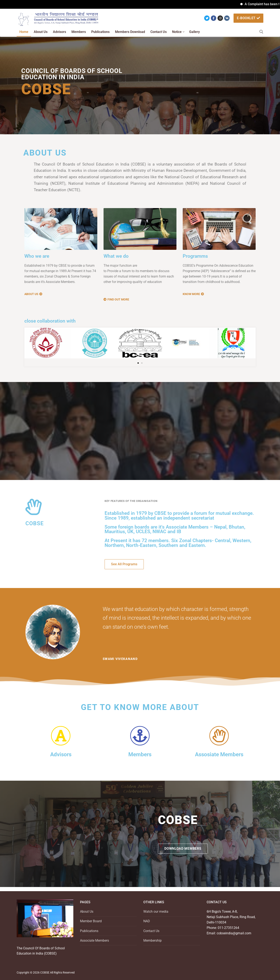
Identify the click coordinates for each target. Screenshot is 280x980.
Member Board (91, 921)
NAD (147, 921)
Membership (152, 940)
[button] (138, 363)
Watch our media (156, 912)
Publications (89, 931)
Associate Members (94, 940)
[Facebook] (214, 18)
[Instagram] (220, 18)
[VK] (227, 18)
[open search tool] (261, 32)
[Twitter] (207, 18)
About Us (87, 912)
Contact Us (151, 931)
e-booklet (248, 18)
